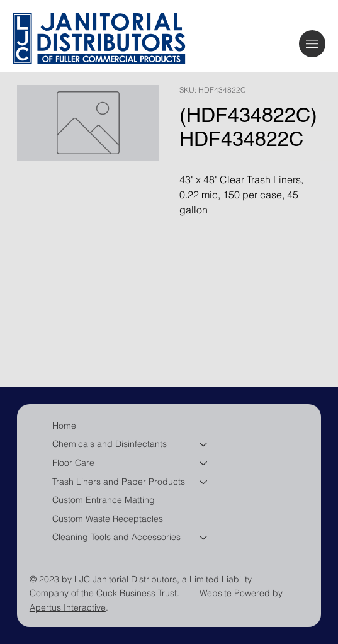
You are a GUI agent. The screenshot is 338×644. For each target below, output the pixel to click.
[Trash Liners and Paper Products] (204, 482)
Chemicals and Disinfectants (110, 444)
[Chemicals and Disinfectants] (204, 444)
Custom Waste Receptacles (108, 519)
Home (64, 426)
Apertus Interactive (68, 607)
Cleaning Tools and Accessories (116, 537)
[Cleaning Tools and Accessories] (204, 538)
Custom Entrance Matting (104, 500)
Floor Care (73, 463)
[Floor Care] (204, 463)
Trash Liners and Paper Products (119, 482)
